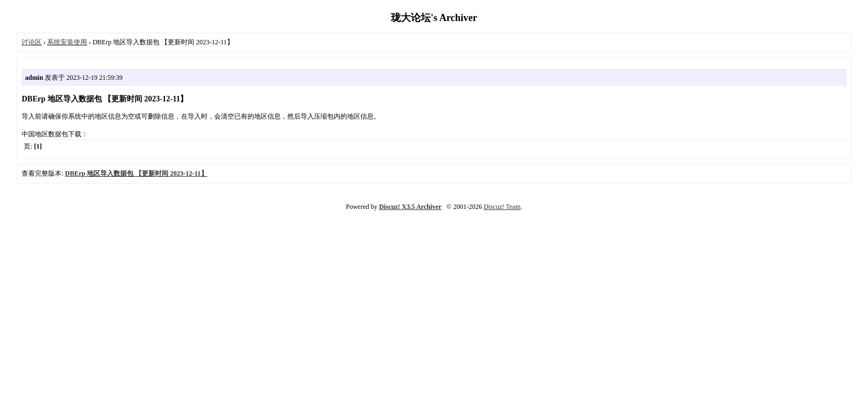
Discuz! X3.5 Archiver (410, 207)
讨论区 (32, 42)
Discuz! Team (502, 207)
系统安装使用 (67, 42)
